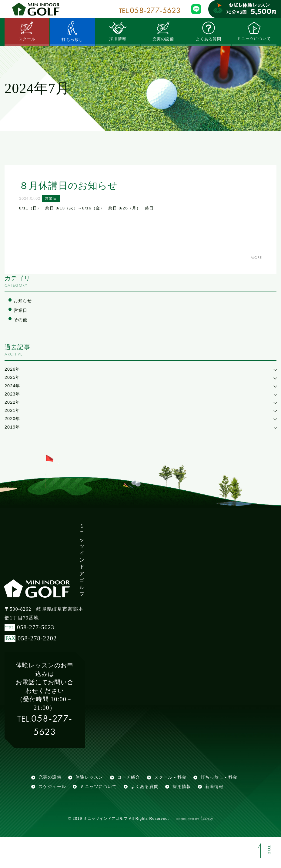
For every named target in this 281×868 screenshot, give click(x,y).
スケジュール (107, 803)
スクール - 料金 (177, 790)
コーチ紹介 (133, 790)
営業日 (54, 199)
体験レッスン (92, 790)
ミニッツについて (254, 31)
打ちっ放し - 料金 (58, 803)
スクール (27, 31)
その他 (21, 320)
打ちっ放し (72, 31)
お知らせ (23, 301)
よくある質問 (209, 31)
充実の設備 (163, 31)
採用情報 (118, 31)
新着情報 (82, 816)
